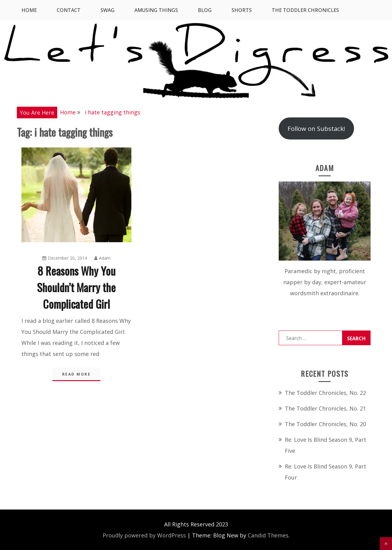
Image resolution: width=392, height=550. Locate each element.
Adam (102, 258)
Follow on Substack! (316, 128)
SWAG (107, 10)
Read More (77, 374)
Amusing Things (156, 10)
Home (29, 10)
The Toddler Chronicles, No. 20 (325, 424)
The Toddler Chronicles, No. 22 (325, 393)
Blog (205, 10)
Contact (69, 10)
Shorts (242, 10)
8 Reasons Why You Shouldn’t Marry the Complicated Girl (76, 287)
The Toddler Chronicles (305, 10)
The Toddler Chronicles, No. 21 (325, 408)
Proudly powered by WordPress (144, 535)
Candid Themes (268, 535)
